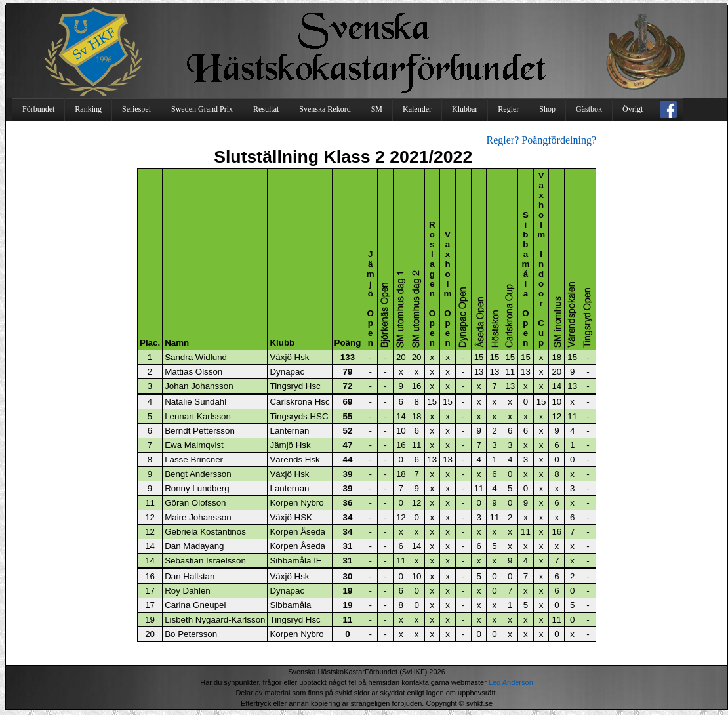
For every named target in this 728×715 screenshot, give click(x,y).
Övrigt (633, 109)
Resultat (266, 109)
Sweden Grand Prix (202, 109)
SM (377, 109)
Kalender (417, 109)
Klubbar (465, 109)
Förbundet (38, 109)
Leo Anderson (511, 682)
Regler (508, 109)
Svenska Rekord (325, 109)
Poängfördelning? (559, 140)
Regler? (503, 140)
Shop (547, 109)
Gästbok (589, 109)
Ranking (88, 109)
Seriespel (136, 109)
